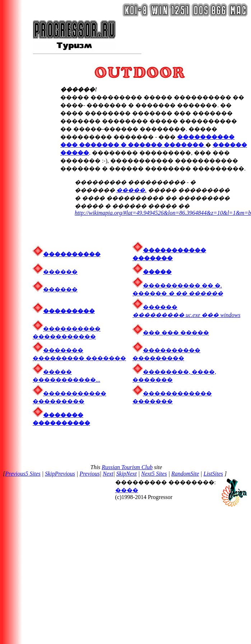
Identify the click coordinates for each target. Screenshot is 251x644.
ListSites (213, 474)
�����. (131, 190)
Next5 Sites (154, 474)
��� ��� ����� (176, 333)
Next (108, 474)
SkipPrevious (60, 474)
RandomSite (185, 474)
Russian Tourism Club (127, 467)
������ (55, 272)
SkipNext (127, 474)
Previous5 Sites (23, 474)
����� (152, 272)
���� (127, 490)
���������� (72, 254)
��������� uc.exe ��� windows (186, 315)
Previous (89, 474)
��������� (69, 311)
